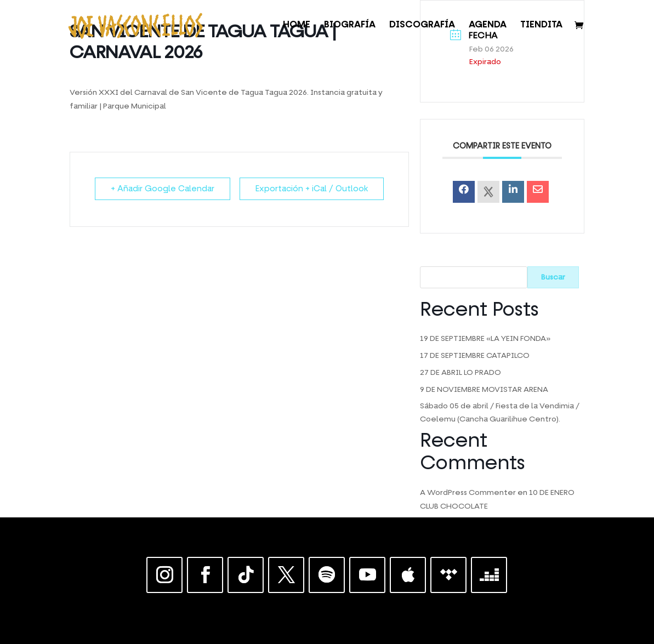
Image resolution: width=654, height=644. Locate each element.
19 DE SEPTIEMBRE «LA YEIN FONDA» (485, 339)
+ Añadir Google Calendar (163, 189)
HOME (297, 25)
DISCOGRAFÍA (422, 25)
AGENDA (488, 25)
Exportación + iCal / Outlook (312, 189)
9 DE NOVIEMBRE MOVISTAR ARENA (484, 390)
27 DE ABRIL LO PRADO (460, 373)
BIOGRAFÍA (350, 25)
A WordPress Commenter (468, 493)
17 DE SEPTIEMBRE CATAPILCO (475, 356)
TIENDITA (541, 25)
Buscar (553, 277)
